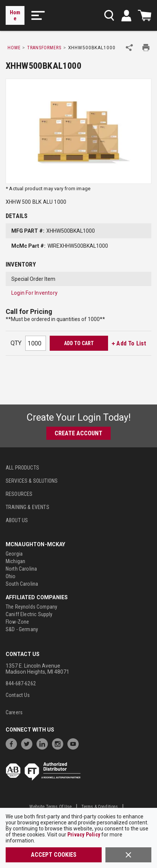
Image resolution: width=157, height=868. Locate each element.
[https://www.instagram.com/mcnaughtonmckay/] (59, 743)
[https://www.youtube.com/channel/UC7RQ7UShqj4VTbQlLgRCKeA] (75, 743)
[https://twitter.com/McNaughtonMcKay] (29, 743)
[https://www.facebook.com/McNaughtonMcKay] (13, 743)
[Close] (128, 855)
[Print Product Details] (146, 48)
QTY (16, 343)
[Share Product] (129, 48)
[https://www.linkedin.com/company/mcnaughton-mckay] (44, 743)
